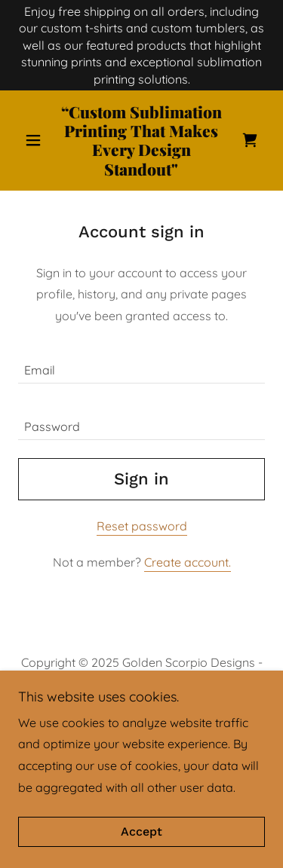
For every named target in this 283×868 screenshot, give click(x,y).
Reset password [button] (142, 526)
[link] (141, 141)
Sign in (141, 479)
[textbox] (141, 364)
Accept (141, 832)
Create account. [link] (188, 562)
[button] (37, 140)
